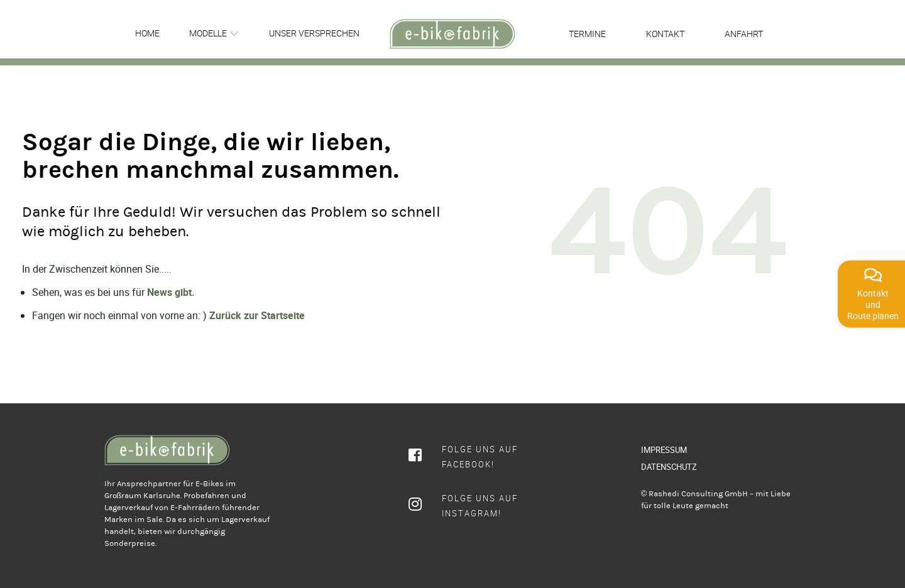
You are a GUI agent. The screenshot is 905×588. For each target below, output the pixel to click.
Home (147, 33)
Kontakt (665, 34)
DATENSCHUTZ (669, 467)
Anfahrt (744, 34)
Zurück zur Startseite (257, 315)
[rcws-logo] (452, 34)
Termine (587, 34)
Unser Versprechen (314, 33)
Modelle (208, 33)
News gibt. (171, 292)
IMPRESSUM (664, 450)
